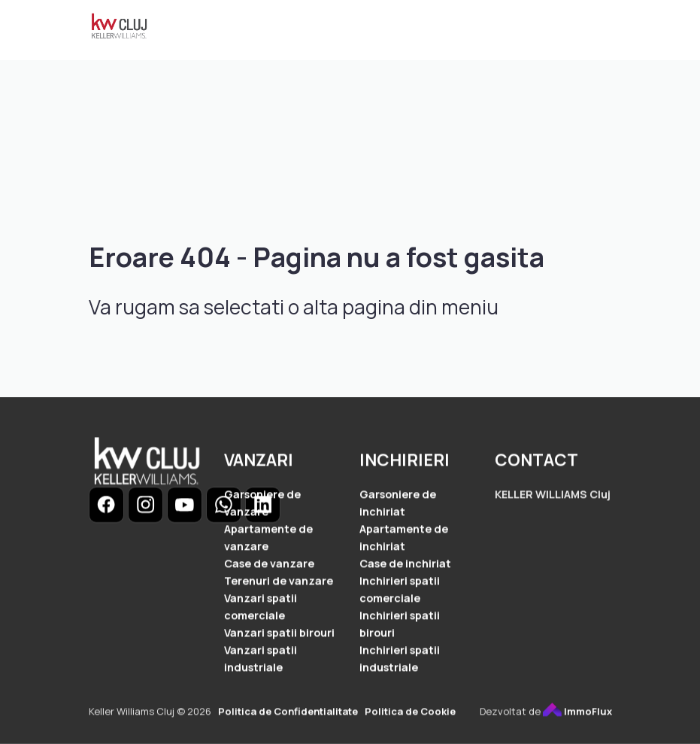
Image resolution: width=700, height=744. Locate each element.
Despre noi (326, 58)
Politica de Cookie (410, 714)
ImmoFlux (577, 714)
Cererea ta (239, 58)
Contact (473, 58)
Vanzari (395, 29)
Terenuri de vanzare (279, 583)
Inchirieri (483, 29)
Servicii (403, 58)
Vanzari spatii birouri (279, 635)
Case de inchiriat (405, 565)
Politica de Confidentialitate (288, 714)
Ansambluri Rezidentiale (279, 29)
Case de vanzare (269, 565)
